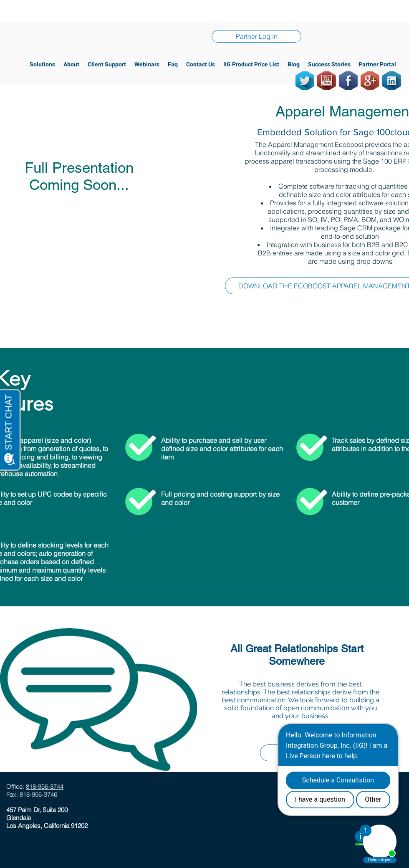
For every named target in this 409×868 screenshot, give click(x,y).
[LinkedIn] (392, 81)
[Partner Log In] (256, 36)
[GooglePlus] (370, 81)
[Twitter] (305, 81)
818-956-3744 (45, 786)
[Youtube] (327, 81)
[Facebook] (348, 81)
